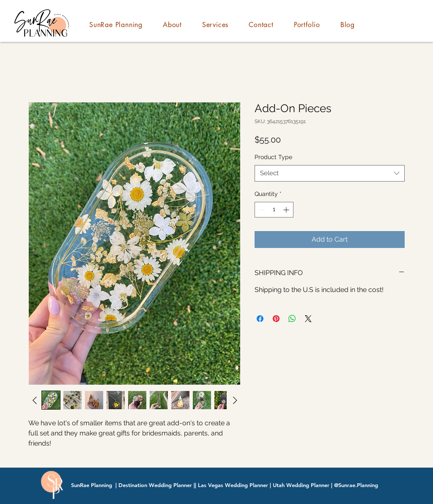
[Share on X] (308, 319)
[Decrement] (261, 210)
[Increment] (287, 210)
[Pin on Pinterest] (276, 319)
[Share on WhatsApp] (292, 319)
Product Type (273, 157)
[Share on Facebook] (260, 319)
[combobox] (330, 173)
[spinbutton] (274, 210)
